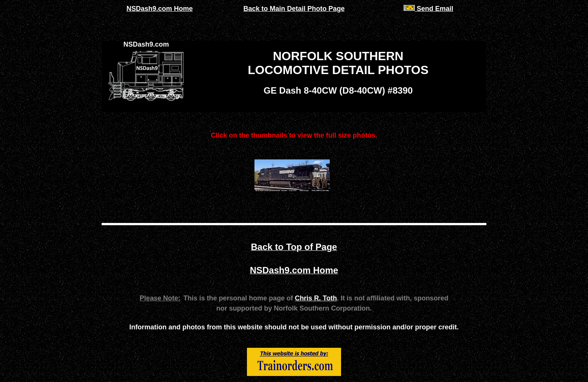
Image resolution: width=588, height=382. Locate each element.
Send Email (428, 9)
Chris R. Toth (316, 298)
